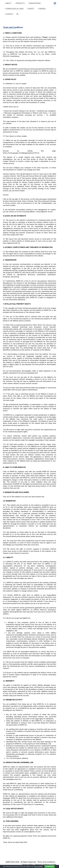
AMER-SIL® (10, 862)
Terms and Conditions (46, 862)
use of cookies (38, 866)
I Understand (50, 866)
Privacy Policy (28, 865)
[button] (55, 3)
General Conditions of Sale (45, 865)
